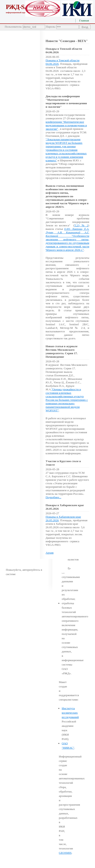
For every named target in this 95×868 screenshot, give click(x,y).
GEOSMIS (65, 853)
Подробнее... (53, 497)
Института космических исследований (70, 713)
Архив (49, 553)
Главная (84, 21)
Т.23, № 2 (81, 225)
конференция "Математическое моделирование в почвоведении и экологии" (66, 125)
